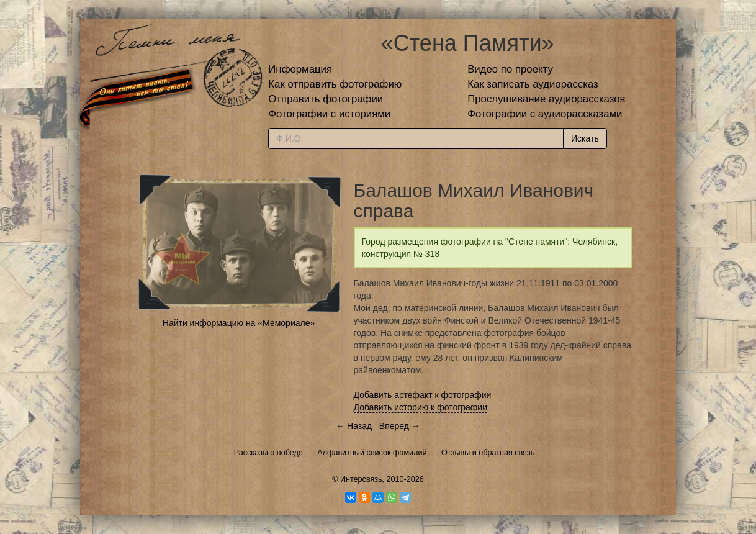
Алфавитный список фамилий (372, 453)
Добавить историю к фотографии (421, 407)
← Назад (354, 426)
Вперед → (400, 426)
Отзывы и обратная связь (488, 453)
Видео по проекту (510, 69)
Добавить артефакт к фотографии (423, 395)
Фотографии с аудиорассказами (545, 114)
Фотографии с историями (329, 114)
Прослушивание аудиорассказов (546, 99)
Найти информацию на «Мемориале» (239, 323)
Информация (300, 69)
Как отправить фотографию (335, 84)
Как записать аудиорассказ (533, 84)
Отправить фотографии (326, 99)
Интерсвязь (361, 479)
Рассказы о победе (268, 453)
